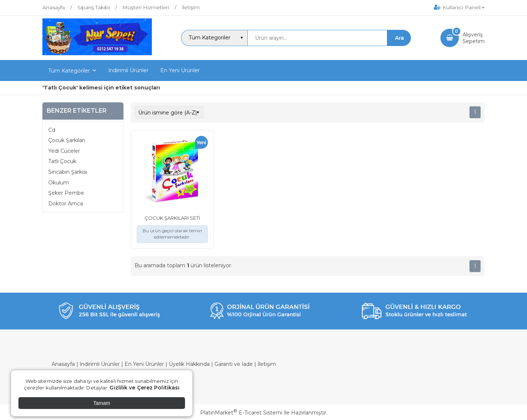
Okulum (59, 183)
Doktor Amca (66, 204)
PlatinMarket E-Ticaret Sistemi (241, 413)
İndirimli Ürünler (100, 364)
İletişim (267, 364)
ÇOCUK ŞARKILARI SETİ (172, 218)
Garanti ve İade (234, 364)
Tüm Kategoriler (69, 71)
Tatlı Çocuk (62, 161)
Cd (52, 130)
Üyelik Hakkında (189, 364)
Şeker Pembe (66, 193)
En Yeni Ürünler (144, 364)
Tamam (102, 403)
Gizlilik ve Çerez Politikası (144, 388)
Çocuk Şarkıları (67, 140)
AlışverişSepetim (474, 38)
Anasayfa (63, 364)
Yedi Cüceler (64, 151)
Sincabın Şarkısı (68, 172)
